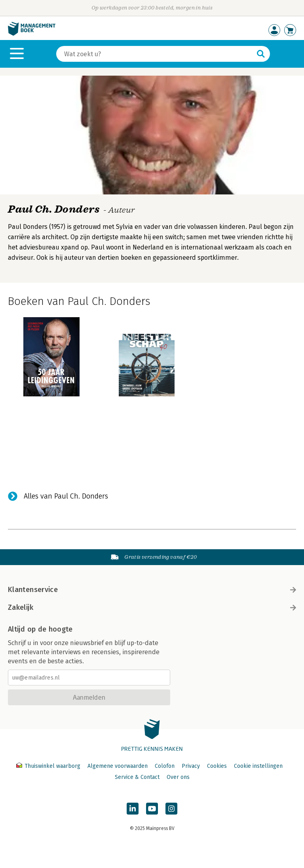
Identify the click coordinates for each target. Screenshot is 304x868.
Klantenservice (152, 590)
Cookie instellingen (258, 766)
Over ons (178, 777)
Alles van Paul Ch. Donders (66, 496)
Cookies (217, 766)
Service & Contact (137, 777)
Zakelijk (152, 607)
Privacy (191, 766)
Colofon (165, 766)
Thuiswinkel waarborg (49, 766)
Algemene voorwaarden (118, 766)
